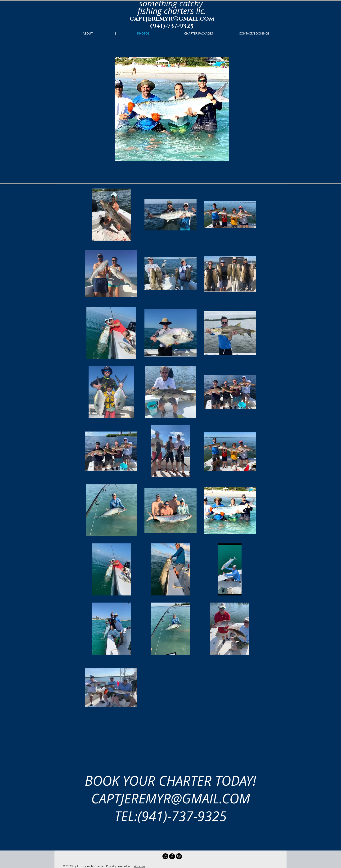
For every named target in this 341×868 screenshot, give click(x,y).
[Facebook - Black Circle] (172, 856)
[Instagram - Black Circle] (165, 856)
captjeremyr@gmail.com (172, 19)
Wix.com (139, 866)
